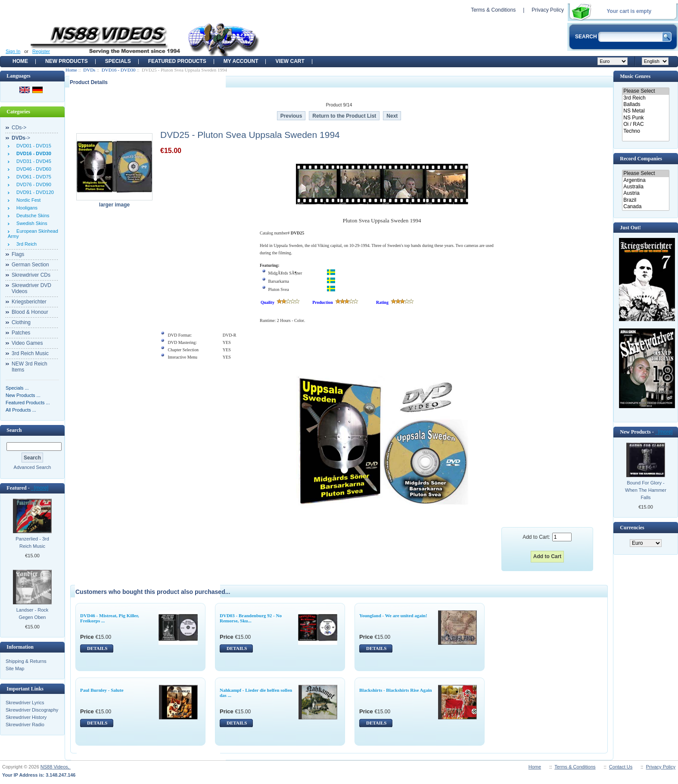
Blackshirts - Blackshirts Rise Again (396, 690)
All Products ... (21, 410)
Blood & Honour (30, 312)
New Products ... (23, 395)
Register (41, 51)
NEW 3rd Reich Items (30, 367)
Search (14, 430)
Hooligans (26, 208)
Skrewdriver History (26, 717)
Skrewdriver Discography (32, 710)
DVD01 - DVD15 (33, 146)
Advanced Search (33, 467)
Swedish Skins (31, 223)
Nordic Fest (27, 200)
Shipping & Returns (26, 661)
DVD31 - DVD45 (33, 161)
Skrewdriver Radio (25, 725)
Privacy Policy (548, 10)
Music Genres (635, 76)
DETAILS (97, 648)
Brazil (645, 200)
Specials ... (17, 388)
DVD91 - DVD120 (34, 192)
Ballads (645, 105)
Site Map (15, 668)
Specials (118, 61)
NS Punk (645, 118)
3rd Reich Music (30, 353)
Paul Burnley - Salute (102, 690)
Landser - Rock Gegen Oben (33, 614)
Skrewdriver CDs (31, 275)
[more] (40, 488)
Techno (645, 131)
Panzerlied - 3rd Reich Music (32, 542)
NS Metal (645, 111)
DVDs (89, 70)
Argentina (645, 180)
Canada (645, 207)
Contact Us (621, 767)
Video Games (27, 343)
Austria (645, 193)
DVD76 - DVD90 (33, 184)
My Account (241, 61)
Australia (645, 187)
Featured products (177, 61)
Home (20, 61)
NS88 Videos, (56, 767)
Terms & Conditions (493, 10)
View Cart (290, 61)
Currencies (632, 528)
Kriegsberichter (29, 302)
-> (21, 138)
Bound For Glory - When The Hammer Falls (646, 490)
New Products (67, 61)
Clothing (21, 322)
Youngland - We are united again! (393, 615)
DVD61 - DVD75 (33, 177)
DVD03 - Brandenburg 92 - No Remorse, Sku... (251, 618)
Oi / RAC (645, 124)
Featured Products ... (28, 403)
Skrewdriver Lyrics (25, 703)
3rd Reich (25, 244)
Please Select (645, 91)
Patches (21, 333)
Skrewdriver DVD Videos (31, 288)
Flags (18, 254)
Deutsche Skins (32, 216)
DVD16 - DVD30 (119, 70)
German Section (30, 265)
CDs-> (19, 128)
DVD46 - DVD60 (33, 169)
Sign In (13, 51)
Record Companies (641, 159)
